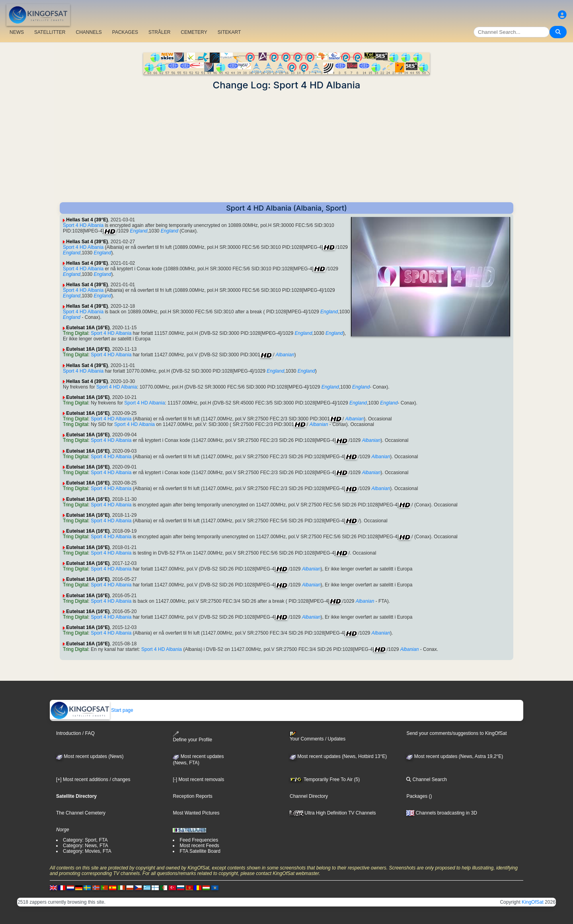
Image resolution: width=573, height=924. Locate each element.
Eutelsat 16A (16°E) (88, 328)
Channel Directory (309, 796)
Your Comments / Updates (318, 736)
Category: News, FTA (86, 846)
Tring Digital (76, 333)
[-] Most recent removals (198, 779)
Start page (92, 710)
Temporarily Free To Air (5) (325, 779)
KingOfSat (533, 902)
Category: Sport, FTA (85, 840)
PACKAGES (125, 32)
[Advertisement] (286, 147)
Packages (417, 796)
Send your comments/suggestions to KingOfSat (456, 733)
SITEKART (229, 32)
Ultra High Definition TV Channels (333, 813)
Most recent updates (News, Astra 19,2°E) (455, 756)
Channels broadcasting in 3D (441, 813)
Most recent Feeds (199, 846)
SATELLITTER (50, 32)
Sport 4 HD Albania (83, 225)
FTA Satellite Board (200, 851)
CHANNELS (89, 32)
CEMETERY (194, 32)
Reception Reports (192, 796)
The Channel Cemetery (81, 813)
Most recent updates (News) (90, 756)
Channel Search (426, 779)
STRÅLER (159, 32)
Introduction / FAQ (75, 733)
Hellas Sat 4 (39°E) (87, 220)
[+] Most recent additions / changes (93, 779)
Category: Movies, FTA (87, 851)
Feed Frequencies (199, 840)
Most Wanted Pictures (196, 813)
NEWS (17, 32)
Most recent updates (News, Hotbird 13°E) (338, 756)
